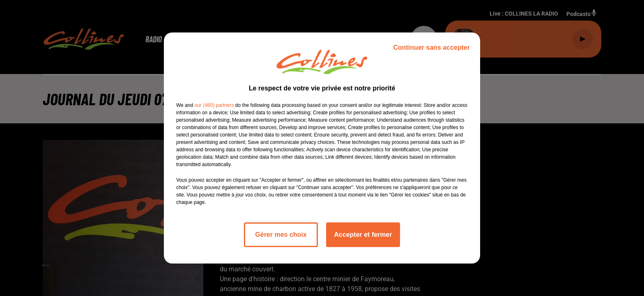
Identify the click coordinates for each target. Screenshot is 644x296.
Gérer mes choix (281, 235)
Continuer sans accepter (431, 47)
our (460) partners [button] (214, 105)
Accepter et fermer (363, 235)
